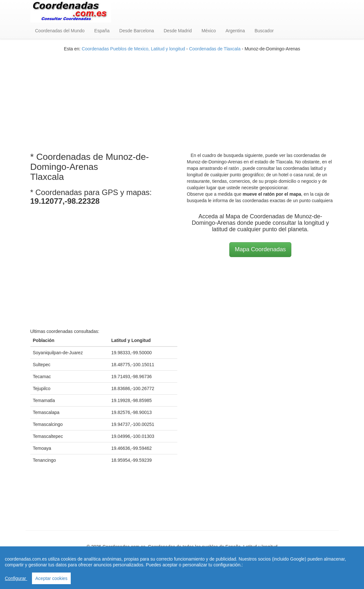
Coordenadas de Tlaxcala (215, 49)
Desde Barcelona (136, 31)
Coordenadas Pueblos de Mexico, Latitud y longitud (133, 49)
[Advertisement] (182, 97)
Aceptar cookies (51, 578)
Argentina (235, 31)
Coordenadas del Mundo (60, 31)
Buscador (264, 31)
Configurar (16, 578)
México (209, 31)
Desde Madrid (178, 31)
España (102, 31)
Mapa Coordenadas (260, 249)
